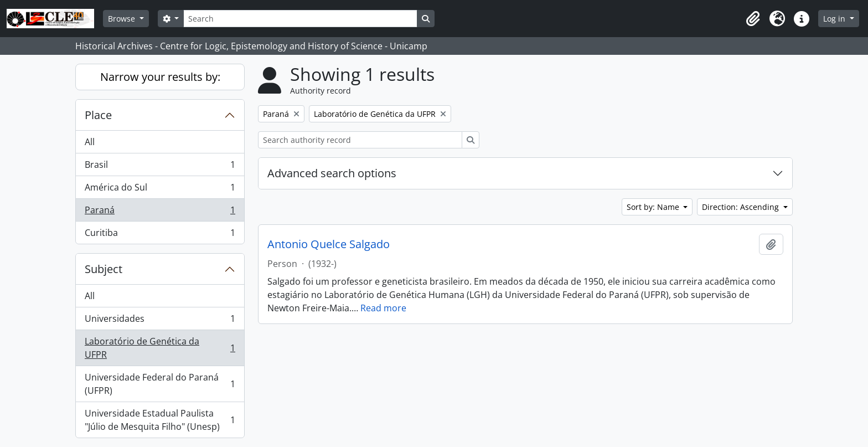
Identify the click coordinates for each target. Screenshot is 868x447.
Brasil (160, 167)
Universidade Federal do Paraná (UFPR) (160, 384)
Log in (835, 19)
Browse (123, 19)
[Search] (300, 19)
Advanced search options (332, 173)
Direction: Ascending (742, 207)
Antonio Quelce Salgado (329, 244)
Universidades (160, 321)
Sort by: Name (654, 207)
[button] (753, 19)
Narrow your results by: (160, 77)
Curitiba (160, 235)
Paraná (160, 212)
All (90, 142)
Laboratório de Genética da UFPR (160, 348)
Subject (104, 269)
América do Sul (160, 190)
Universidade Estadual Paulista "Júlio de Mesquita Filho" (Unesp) (160, 420)
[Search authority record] (360, 140)
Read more (383, 308)
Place (98, 115)
